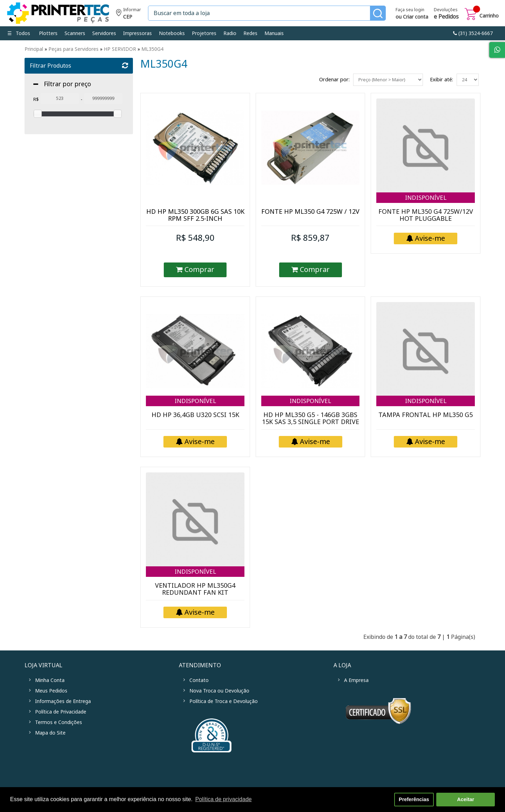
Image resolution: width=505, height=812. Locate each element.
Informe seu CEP (129, 14)
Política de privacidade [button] (224, 799)
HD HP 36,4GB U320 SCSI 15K (195, 415)
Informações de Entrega (63, 701)
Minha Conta (50, 680)
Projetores (204, 33)
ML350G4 (152, 49)
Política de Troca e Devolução (224, 701)
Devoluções (446, 14)
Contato (199, 680)
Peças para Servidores (73, 49)
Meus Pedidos (51, 691)
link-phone (473, 33)
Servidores (104, 33)
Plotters (48, 33)
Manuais (274, 33)
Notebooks (172, 33)
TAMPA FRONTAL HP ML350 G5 (426, 415)
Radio (230, 33)
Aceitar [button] (466, 799)
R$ (36, 99)
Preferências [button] (414, 799)
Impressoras (137, 33)
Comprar (195, 270)
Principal (34, 49)
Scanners (75, 33)
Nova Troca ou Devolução (219, 691)
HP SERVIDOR (120, 49)
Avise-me (426, 238)
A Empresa (356, 680)
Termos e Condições (59, 722)
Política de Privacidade (61, 712)
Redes (250, 33)
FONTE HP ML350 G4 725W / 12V (310, 212)
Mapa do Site (50, 733)
